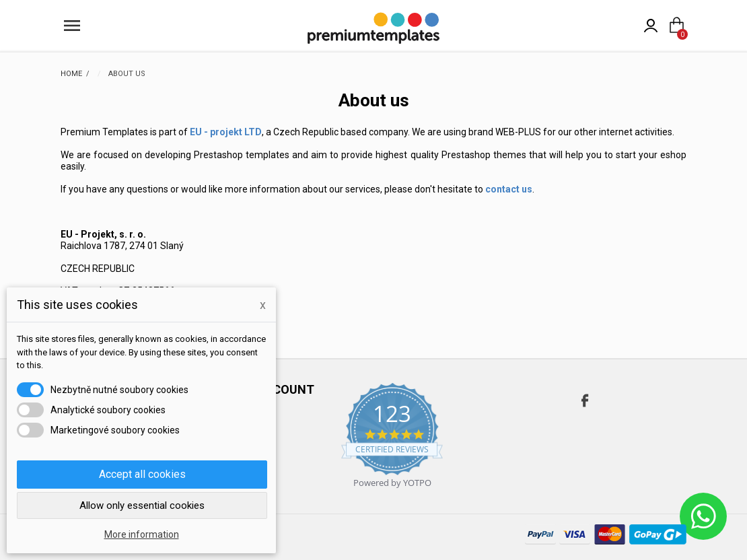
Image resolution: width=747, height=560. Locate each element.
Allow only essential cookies (142, 505)
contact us (509, 189)
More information (142, 534)
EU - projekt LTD (226, 132)
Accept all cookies (142, 474)
